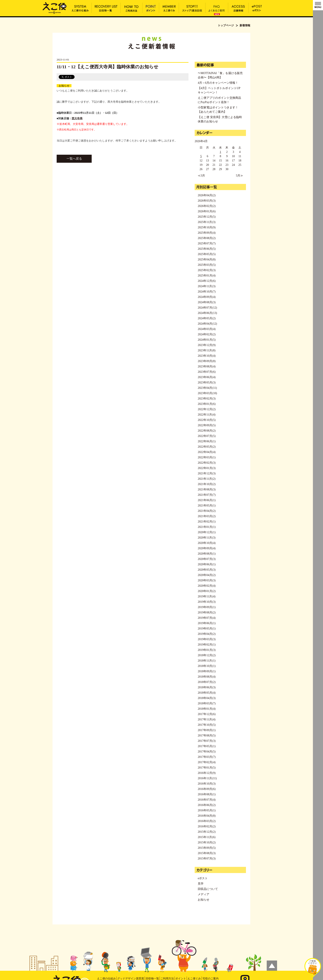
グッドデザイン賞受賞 (131, 978)
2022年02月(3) (207, 463)
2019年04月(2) (207, 634)
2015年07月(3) (207, 859)
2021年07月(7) (207, 495)
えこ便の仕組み (106, 978)
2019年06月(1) (207, 623)
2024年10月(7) (207, 292)
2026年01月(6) (207, 211)
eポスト (203, 878)
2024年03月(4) (207, 329)
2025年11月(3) (207, 222)
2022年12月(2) (207, 409)
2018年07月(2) (207, 682)
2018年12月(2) (207, 655)
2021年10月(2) (207, 484)
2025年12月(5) (207, 217)
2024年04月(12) (207, 324)
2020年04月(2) (207, 575)
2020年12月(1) (207, 532)
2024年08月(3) (207, 302)
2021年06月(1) (207, 500)
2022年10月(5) (207, 420)
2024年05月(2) (207, 318)
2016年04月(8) (207, 816)
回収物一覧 (152, 978)
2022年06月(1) (207, 441)
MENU (318, 5)
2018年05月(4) (207, 693)
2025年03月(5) (207, 265)
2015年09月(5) (207, 848)
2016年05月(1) (207, 810)
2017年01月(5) (207, 768)
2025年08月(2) (207, 238)
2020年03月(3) (207, 580)
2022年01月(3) (207, 468)
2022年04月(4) (207, 452)
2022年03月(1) (207, 457)
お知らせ (64, 86)
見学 (201, 884)
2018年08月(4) (207, 677)
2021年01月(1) (207, 527)
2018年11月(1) (207, 661)
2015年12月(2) (207, 832)
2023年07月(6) (207, 372)
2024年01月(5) (207, 340)
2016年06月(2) (207, 805)
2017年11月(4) (207, 719)
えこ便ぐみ (194, 978)
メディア (204, 894)
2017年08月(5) (207, 736)
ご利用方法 (167, 978)
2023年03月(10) (207, 393)
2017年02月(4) (207, 762)
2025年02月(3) (207, 270)
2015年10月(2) (207, 842)
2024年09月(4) (207, 297)
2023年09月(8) (207, 361)
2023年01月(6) (207, 404)
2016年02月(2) (207, 826)
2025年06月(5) (207, 249)
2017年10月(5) (207, 725)
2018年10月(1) (207, 666)
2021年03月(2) (207, 516)
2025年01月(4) (207, 276)
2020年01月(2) (207, 591)
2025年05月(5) (207, 254)
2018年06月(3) (207, 687)
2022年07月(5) (207, 436)
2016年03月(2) (207, 821)
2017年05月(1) (207, 746)
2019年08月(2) (207, 612)
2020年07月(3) (207, 559)
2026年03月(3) (207, 201)
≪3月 (201, 176)
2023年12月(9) (207, 345)
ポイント (181, 978)
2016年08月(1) (207, 794)
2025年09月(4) (207, 233)
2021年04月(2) (207, 511)
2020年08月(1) (207, 554)
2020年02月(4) (207, 586)
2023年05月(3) (207, 383)
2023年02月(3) (207, 399)
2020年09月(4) (207, 548)
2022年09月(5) (207, 425)
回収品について (208, 889)
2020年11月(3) (207, 538)
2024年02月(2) (207, 334)
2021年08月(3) (207, 489)
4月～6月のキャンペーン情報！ (218, 83)
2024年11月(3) (207, 286)
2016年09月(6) (207, 789)
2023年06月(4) (207, 377)
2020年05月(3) (207, 570)
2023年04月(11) (207, 388)
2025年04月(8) (207, 260)
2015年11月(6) (207, 837)
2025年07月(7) (207, 243)
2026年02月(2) (207, 206)
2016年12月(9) (207, 773)
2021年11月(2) (207, 479)
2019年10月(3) (207, 602)
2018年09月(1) (207, 671)
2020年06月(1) (207, 564)
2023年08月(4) (207, 366)
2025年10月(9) (207, 227)
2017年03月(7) (207, 757)
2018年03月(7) (207, 703)
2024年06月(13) (207, 313)
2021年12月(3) (207, 473)
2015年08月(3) (207, 853)
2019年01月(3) (207, 650)
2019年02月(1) (207, 645)
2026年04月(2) (207, 195)
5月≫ (239, 176)
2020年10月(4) (207, 543)
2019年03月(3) (207, 639)
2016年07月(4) (207, 800)
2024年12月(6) (207, 281)
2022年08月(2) (207, 431)
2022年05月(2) (207, 447)
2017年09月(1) (207, 730)
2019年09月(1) (207, 607)
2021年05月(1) (207, 506)
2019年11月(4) (207, 596)
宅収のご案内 (211, 978)
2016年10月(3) (207, 784)
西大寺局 (77, 118)
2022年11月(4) (207, 415)
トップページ (226, 25)
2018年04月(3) (207, 698)
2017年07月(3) (207, 741)
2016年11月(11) (207, 778)
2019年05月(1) (207, 629)
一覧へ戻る (74, 159)
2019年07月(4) (207, 618)
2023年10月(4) (207, 356)
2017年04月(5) (207, 752)
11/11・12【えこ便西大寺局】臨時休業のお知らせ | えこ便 (55, 8)
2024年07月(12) (207, 308)
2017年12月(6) (207, 714)
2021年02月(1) (207, 522)
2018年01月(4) (207, 709)
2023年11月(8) (207, 350)
